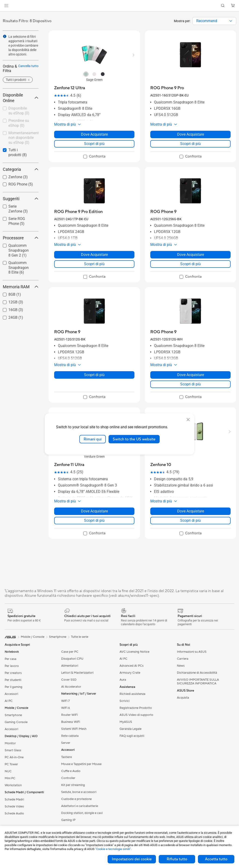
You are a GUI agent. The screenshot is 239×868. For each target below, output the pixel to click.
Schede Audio (14, 813)
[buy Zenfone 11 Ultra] (69, 465)
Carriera (183, 659)
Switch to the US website (134, 439)
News (181, 666)
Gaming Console (16, 722)
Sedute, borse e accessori (79, 792)
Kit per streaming (73, 785)
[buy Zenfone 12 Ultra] (70, 88)
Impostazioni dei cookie (132, 859)
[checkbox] (19, 111)
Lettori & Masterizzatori (77, 673)
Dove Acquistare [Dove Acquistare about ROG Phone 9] (191, 255)
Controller (68, 778)
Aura (123, 680)
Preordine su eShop (19, 123)
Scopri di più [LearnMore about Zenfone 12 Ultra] (94, 144)
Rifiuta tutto (177, 859)
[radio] (86, 74)
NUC (8, 771)
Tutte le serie (80, 637)
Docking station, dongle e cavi (82, 813)
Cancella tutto (28, 66)
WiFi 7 (65, 701)
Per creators (13, 673)
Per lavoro (12, 666)
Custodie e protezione (76, 799)
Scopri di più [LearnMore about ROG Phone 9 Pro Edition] (94, 264)
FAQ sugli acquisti (132, 736)
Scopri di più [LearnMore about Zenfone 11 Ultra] (94, 520)
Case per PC (70, 652)
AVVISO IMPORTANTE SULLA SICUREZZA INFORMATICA (198, 682)
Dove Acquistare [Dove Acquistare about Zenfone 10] (191, 511)
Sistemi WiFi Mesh (74, 729)
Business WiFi (71, 722)
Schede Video (14, 806)
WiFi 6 (65, 708)
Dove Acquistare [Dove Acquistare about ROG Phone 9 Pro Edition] (94, 255)
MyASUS (126, 722)
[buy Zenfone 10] (161, 465)
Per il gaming (14, 687)
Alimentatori (70, 666)
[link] (120, 6)
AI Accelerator (71, 687)
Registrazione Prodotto (136, 708)
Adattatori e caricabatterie (80, 806)
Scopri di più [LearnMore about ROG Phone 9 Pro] (190, 144)
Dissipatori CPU (72, 659)
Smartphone (13, 715)
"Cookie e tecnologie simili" (113, 849)
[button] (6, 6)
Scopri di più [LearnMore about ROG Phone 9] (190, 264)
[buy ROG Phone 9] (163, 212)
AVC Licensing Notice (134, 652)
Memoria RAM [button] (21, 287)
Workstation (13, 785)
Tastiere (67, 757)
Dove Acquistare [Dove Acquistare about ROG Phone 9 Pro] (191, 134)
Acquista (183, 698)
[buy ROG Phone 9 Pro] (167, 88)
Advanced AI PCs (132, 666)
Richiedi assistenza (132, 694)
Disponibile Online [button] (21, 98)
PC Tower (11, 764)
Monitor (10, 743)
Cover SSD (69, 680)
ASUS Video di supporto (136, 715)
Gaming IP (68, 820)
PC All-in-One (14, 757)
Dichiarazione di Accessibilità (197, 673)
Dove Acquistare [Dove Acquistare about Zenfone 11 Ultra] (94, 511)
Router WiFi (69, 715)
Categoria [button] (21, 169)
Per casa (11, 659)
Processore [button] (21, 238)
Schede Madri (14, 799)
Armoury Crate (130, 673)
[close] (188, 419)
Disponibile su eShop (19, 111)
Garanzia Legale (130, 729)
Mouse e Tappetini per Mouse (81, 764)
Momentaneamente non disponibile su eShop (23, 138)
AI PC (9, 701)
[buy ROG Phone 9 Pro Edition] (78, 212)
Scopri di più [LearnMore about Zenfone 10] (190, 520)
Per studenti (13, 680)
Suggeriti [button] (21, 199)
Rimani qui (93, 439)
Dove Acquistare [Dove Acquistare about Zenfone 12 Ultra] (94, 134)
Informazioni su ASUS (192, 652)
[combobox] (214, 21)
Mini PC (10, 778)
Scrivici (125, 701)
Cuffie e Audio (71, 771)
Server (66, 743)
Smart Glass (13, 750)
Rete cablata (70, 736)
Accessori (11, 694)
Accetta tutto (216, 859)
